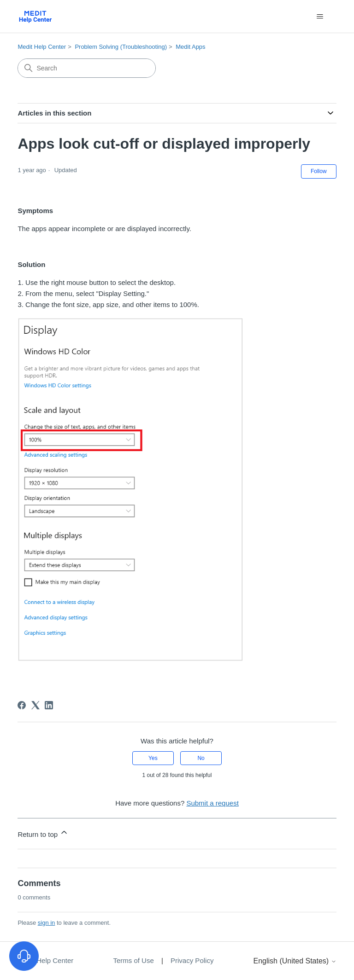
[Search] (87, 68)
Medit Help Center (42, 47)
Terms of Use (134, 960)
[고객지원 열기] (24, 956)
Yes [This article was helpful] (153, 758)
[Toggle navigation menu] (320, 17)
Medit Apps (190, 47)
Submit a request (212, 803)
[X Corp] (35, 705)
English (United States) (295, 961)
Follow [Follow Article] (319, 171)
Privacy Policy (192, 960)
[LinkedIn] (49, 705)
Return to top (43, 833)
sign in (47, 923)
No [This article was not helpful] (201, 758)
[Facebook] (22, 705)
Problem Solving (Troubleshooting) (121, 47)
